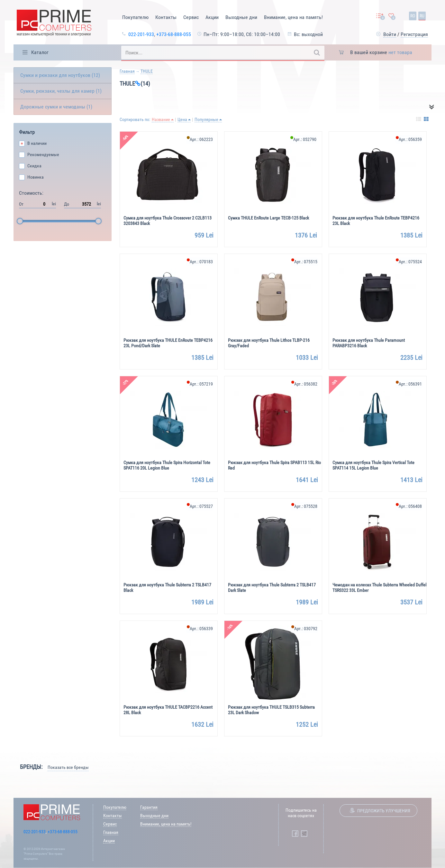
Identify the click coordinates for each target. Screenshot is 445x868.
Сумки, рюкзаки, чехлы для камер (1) (61, 91)
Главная (127, 71)
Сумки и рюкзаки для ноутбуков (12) (60, 75)
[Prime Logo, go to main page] (54, 24)
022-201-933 (141, 34)
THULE (147, 71)
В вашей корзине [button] (381, 52)
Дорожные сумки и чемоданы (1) (56, 107)
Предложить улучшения (384, 811)
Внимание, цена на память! (293, 17)
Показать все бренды (68, 767)
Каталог (40, 52)
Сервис (191, 17)
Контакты (166, 17)
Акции (212, 17)
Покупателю (135, 17)
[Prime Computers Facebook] (295, 834)
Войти (390, 34)
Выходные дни (241, 17)
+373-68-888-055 (174, 34)
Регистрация (414, 34)
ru (422, 16)
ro (413, 16)
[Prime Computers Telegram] (304, 834)
